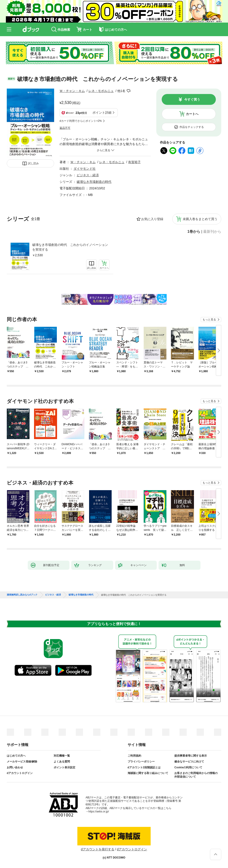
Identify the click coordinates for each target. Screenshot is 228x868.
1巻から (194, 232)
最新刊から (212, 232)
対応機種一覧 (62, 756)
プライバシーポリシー (141, 762)
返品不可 (65, 128)
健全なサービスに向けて (189, 762)
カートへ (192, 114)
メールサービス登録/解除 (22, 762)
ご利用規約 (134, 756)
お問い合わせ (15, 767)
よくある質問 (62, 762)
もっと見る (209, 320)
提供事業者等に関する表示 (191, 756)
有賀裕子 (134, 162)
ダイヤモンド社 (85, 169)
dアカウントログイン (20, 773)
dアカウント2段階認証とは (144, 767)
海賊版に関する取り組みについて (148, 773)
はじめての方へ (16, 756)
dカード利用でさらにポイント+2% (81, 121)
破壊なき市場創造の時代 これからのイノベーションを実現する (70, 247)
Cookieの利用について (188, 767)
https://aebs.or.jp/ (99, 812)
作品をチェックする (192, 127)
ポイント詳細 (102, 113)
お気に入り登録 (152, 219)
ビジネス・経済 (88, 175)
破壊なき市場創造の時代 (94, 182)
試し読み (33, 163)
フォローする (129, 91)
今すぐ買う (192, 99)
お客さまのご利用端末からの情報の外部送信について (196, 775)
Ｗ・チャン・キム (72, 91)
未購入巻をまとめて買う (200, 219)
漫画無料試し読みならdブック (22, 595)
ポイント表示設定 (64, 767)
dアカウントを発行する (98, 849)
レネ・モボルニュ (101, 91)
